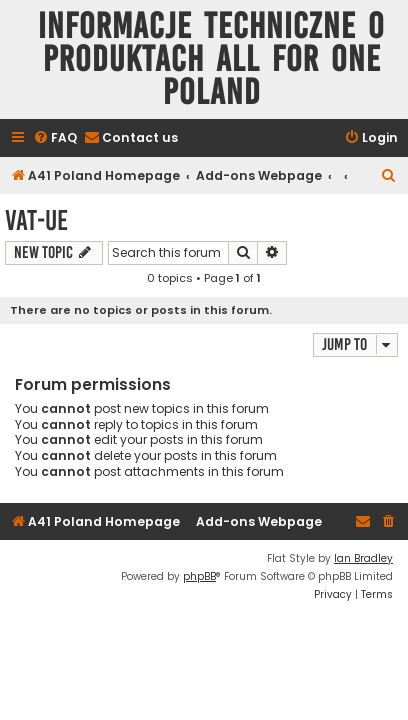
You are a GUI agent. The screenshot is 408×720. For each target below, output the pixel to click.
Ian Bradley (363, 558)
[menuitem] (55, 138)
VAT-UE (36, 220)
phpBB (199, 576)
